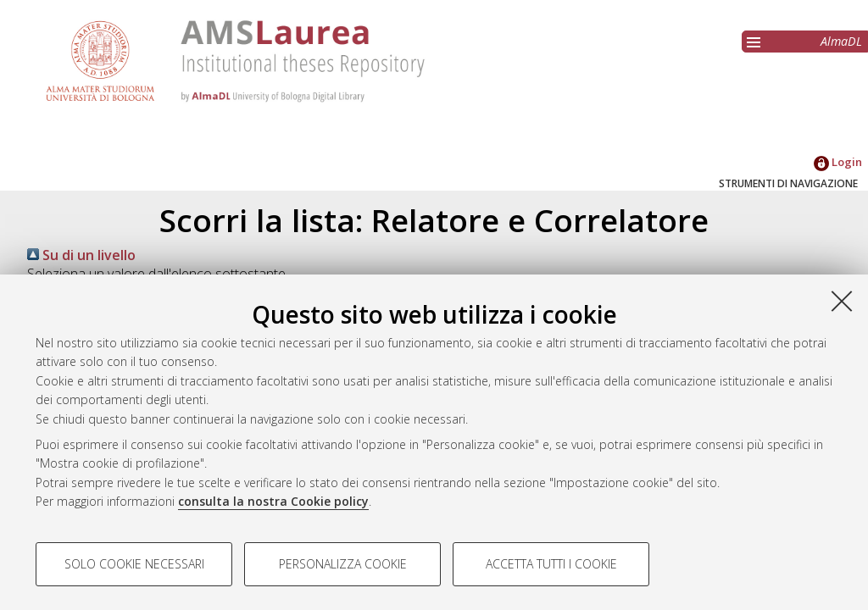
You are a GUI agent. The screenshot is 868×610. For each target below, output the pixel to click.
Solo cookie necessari (134, 564)
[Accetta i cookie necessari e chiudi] (842, 301)
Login (838, 162)
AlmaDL (841, 41)
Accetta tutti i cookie (551, 564)
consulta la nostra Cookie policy (273, 501)
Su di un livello (81, 255)
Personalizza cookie (343, 564)
